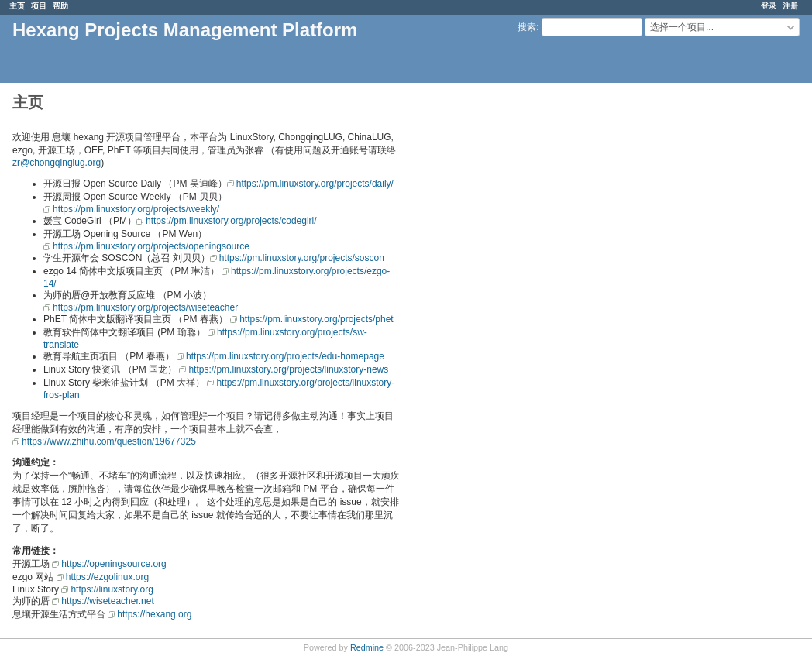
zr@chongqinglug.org (57, 163)
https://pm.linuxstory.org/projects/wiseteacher (145, 307)
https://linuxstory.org (112, 589)
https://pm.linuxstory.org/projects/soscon (302, 258)
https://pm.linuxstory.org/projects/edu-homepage (285, 356)
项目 (39, 6)
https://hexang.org (154, 614)
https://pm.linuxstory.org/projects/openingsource (151, 246)
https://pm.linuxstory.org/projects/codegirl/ (231, 221)
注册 (790, 6)
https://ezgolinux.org (107, 577)
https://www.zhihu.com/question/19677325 (109, 441)
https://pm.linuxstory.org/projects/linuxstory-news (288, 369)
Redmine (367, 647)
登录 (769, 6)
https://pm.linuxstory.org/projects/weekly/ (136, 209)
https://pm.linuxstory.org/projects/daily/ (315, 184)
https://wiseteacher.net (107, 601)
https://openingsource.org (114, 564)
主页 (17, 6)
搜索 (527, 27)
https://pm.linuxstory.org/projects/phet (317, 319)
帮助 (60, 6)
